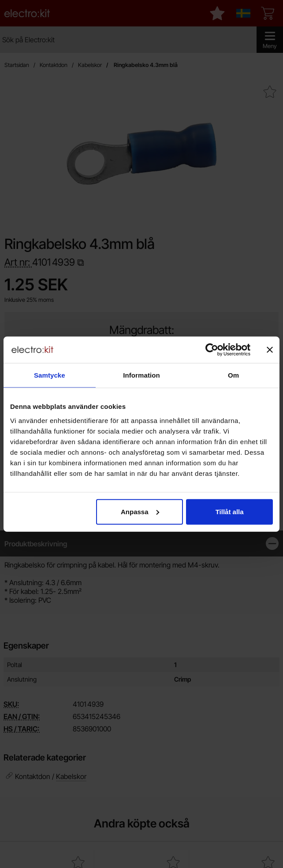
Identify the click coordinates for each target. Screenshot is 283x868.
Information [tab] (141, 375)
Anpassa (140, 511)
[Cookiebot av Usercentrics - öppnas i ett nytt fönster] (212, 350)
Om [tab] (233, 375)
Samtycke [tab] (50, 375)
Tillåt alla (230, 511)
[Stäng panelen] (270, 350)
